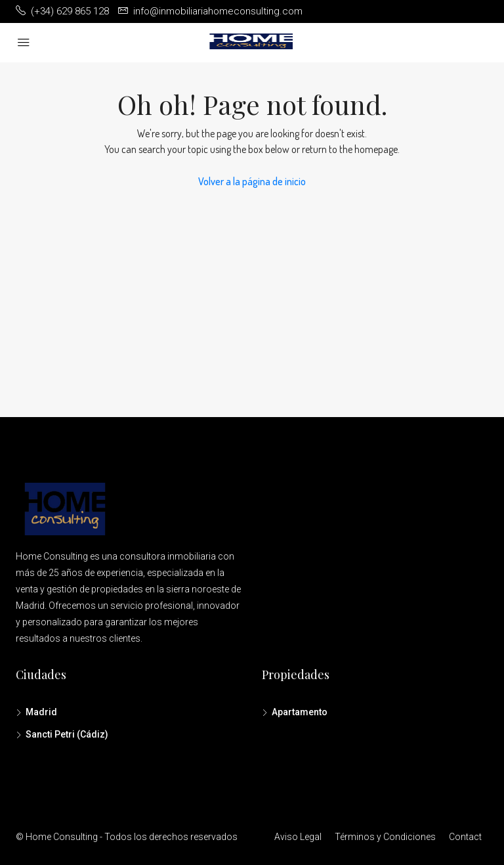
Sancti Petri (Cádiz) (67, 734)
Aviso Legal (298, 837)
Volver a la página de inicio (252, 181)
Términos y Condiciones (385, 837)
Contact (465, 837)
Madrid (41, 712)
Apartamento (300, 712)
